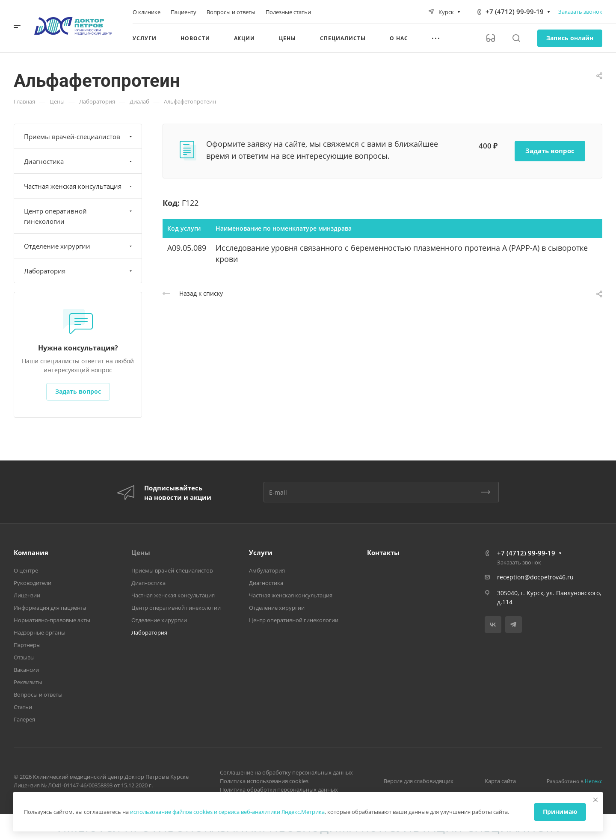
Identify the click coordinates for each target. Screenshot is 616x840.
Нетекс (594, 781)
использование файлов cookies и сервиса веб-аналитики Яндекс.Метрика (227, 812)
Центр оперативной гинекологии (79, 216)
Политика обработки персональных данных (279, 790)
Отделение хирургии (79, 246)
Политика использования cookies (264, 781)
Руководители (33, 583)
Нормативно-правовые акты (52, 620)
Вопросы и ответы (38, 695)
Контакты (383, 552)
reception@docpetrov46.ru (535, 577)
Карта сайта (500, 781)
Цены (141, 552)
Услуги (261, 552)
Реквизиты (28, 682)
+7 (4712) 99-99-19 (515, 12)
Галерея (24, 719)
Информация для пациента (50, 608)
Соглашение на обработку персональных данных (286, 772)
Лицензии (27, 595)
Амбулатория (267, 570)
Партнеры (27, 645)
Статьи (23, 707)
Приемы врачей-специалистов (79, 137)
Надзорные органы (40, 632)
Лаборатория (79, 271)
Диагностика (79, 161)
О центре (26, 570)
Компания (31, 552)
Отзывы (24, 657)
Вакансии (26, 670)
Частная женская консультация (79, 186)
